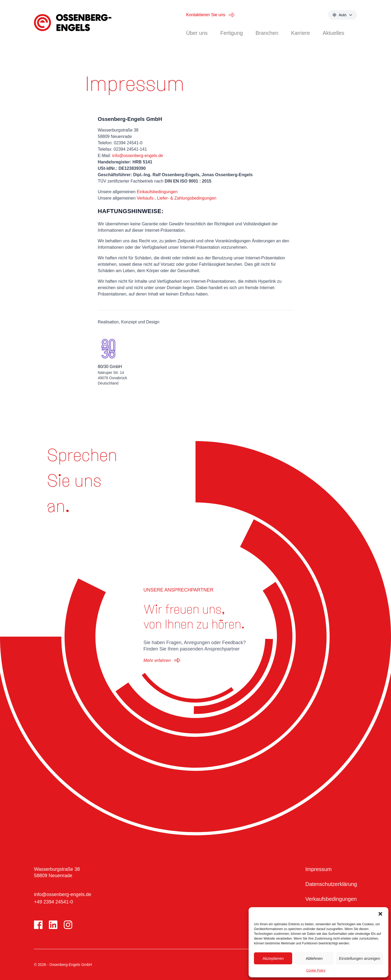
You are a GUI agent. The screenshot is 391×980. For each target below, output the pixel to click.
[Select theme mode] (343, 15)
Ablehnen (314, 958)
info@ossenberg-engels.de (137, 156)
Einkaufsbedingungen (157, 192)
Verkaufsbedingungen (331, 899)
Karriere (301, 33)
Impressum (318, 869)
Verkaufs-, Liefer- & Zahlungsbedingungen (177, 198)
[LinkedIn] (53, 925)
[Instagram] (68, 925)
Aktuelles (333, 33)
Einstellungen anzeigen (360, 958)
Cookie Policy (316, 970)
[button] (380, 914)
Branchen (267, 33)
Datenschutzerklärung (331, 884)
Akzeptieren (273, 958)
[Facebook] (38, 925)
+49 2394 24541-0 (54, 902)
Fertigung (232, 33)
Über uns (197, 33)
